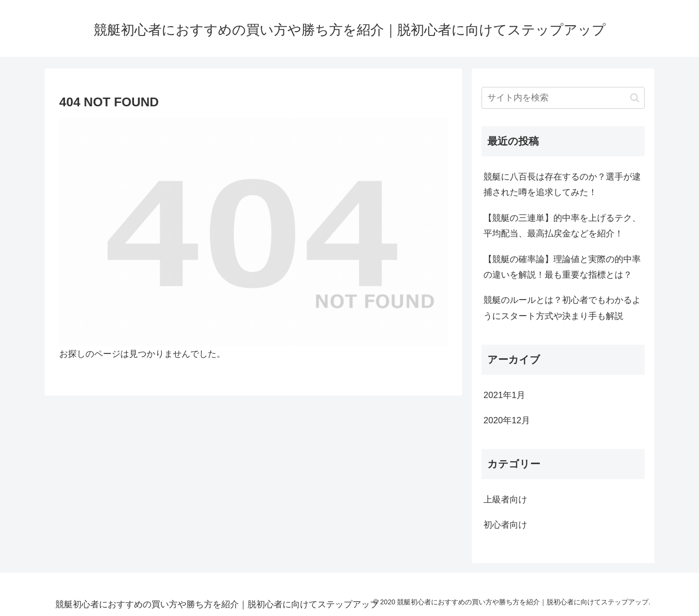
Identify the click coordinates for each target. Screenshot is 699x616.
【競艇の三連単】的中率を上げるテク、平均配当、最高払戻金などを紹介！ (562, 226)
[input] (563, 98)
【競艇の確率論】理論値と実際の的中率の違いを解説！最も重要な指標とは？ (562, 267)
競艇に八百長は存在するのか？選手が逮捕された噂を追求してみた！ (562, 184)
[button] (635, 98)
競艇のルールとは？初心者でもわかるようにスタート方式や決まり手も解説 (562, 308)
